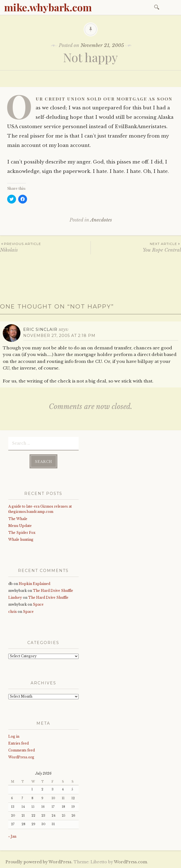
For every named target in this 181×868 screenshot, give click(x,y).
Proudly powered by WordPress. (39, 862)
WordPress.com (131, 862)
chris (13, 612)
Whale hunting (21, 539)
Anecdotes (101, 220)
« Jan (12, 836)
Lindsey (15, 597)
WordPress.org (21, 757)
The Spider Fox (22, 533)
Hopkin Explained (34, 584)
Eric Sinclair (40, 329)
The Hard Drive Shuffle (53, 591)
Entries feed (18, 743)
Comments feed (22, 750)
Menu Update (20, 526)
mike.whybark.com (48, 7)
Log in (14, 736)
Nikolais (45, 247)
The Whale (18, 519)
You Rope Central (136, 247)
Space (38, 604)
